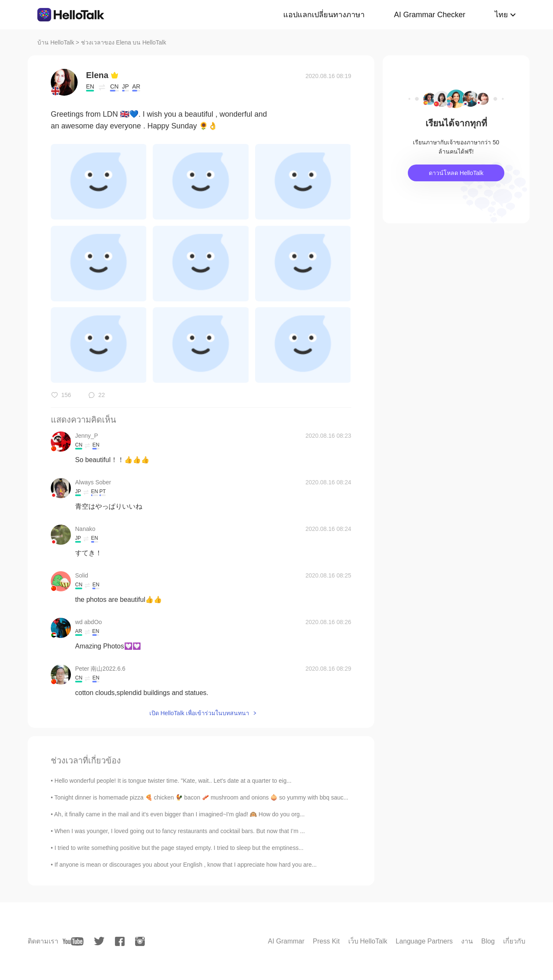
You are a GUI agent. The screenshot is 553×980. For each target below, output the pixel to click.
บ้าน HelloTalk (56, 42)
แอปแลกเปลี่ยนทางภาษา (324, 15)
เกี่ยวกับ (514, 941)
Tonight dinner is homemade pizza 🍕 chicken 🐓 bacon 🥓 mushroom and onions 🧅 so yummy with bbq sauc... (202, 797)
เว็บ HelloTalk (368, 941)
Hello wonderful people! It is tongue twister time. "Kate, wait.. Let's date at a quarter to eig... (173, 781)
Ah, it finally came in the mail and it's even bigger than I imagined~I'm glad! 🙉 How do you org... (179, 814)
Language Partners (424, 941)
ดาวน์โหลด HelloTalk (456, 173)
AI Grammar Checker (430, 15)
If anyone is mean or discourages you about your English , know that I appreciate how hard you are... (186, 865)
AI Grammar (286, 941)
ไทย (501, 15)
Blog (488, 941)
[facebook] (120, 941)
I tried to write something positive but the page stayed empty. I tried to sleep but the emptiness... (179, 848)
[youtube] (73, 941)
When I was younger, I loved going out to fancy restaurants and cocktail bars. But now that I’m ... (180, 831)
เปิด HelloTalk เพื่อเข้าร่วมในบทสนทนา (200, 713)
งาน (467, 941)
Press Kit (326, 941)
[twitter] (99, 941)
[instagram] (140, 941)
